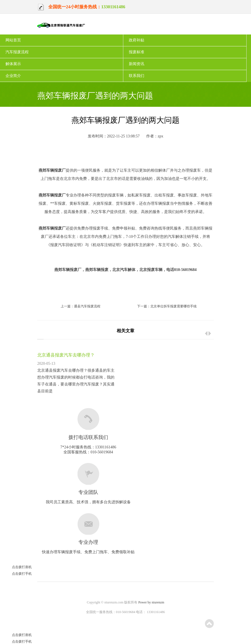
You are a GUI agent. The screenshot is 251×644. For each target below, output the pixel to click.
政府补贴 (137, 40)
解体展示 (13, 64)
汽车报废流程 (17, 52)
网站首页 (13, 40)
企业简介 (13, 76)
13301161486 (113, 7)
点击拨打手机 (16, 574)
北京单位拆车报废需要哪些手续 (173, 306)
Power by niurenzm (151, 602)
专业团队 (88, 492)
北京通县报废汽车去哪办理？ (66, 355)
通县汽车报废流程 (87, 306)
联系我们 (137, 76)
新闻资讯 (137, 64)
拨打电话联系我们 (88, 437)
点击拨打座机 (16, 567)
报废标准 (137, 52)
